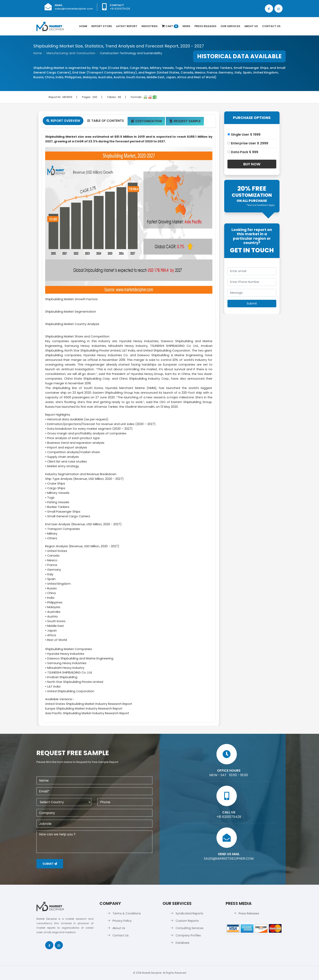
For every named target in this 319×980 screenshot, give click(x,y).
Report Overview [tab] (63, 121)
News (186, 26)
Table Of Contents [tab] (105, 121)
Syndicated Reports (189, 913)
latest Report (127, 26)
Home (83, 26)
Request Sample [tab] (185, 121)
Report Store (102, 26)
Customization (146, 121)
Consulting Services (190, 928)
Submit (50, 864)
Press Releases (205, 26)
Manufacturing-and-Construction (71, 53)
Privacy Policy (122, 921)
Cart (170, 26)
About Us (251, 26)
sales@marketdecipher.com (74, 9)
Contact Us (271, 26)
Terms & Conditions (127, 913)
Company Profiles (188, 935)
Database (182, 943)
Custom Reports (187, 921)
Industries (150, 26)
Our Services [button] (230, 26)
